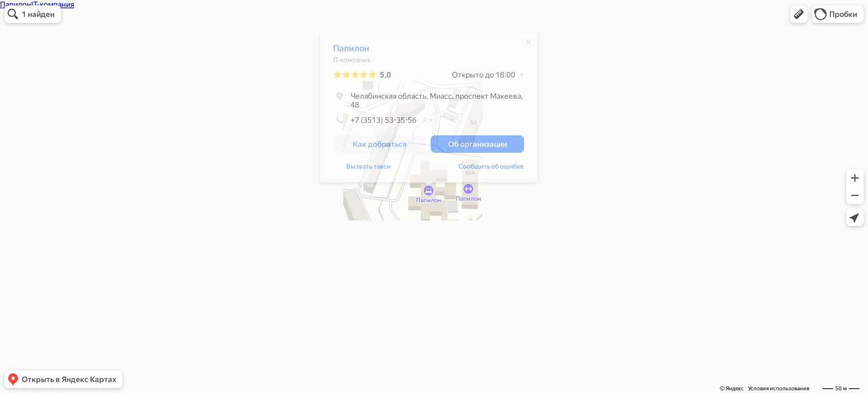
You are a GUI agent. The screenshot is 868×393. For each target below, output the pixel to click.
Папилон (351, 51)
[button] (799, 14)
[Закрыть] (528, 45)
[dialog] (429, 110)
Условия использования (779, 388)
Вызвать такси (368, 169)
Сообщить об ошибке (491, 169)
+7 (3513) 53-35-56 (375, 123)
